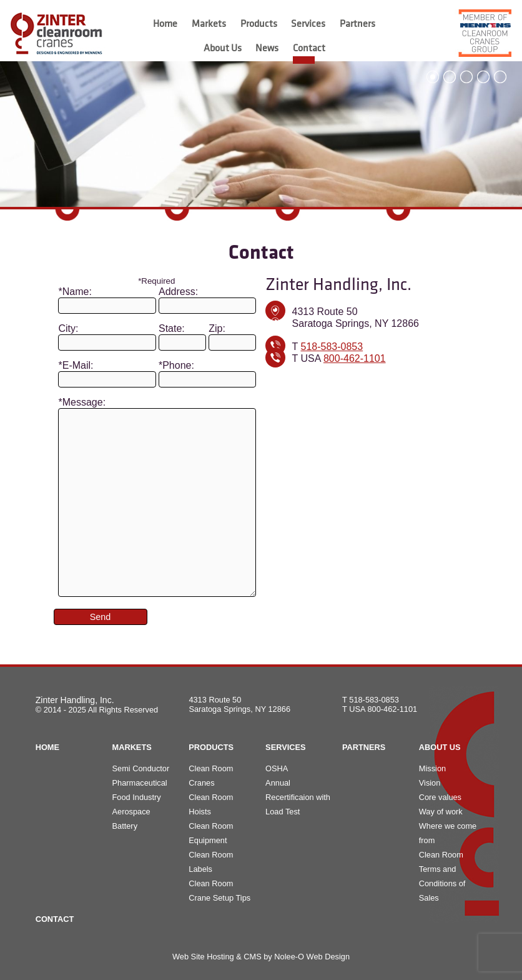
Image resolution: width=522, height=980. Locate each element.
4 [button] (483, 77)
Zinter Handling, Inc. (75, 700)
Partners (357, 24)
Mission (432, 768)
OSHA (277, 768)
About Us (223, 49)
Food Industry (136, 797)
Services (308, 24)
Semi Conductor (140, 768)
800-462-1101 (355, 358)
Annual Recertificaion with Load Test (298, 797)
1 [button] (433, 77)
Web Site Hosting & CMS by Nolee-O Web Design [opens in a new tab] (261, 957)
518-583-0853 (332, 347)
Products (259, 24)
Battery (125, 826)
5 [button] (500, 77)
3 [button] (466, 77)
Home (165, 24)
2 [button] (450, 77)
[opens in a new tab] (480, 33)
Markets (209, 24)
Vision (430, 783)
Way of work (441, 812)
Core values (440, 797)
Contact (309, 49)
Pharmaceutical (139, 783)
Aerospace (131, 812)
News (267, 49)
